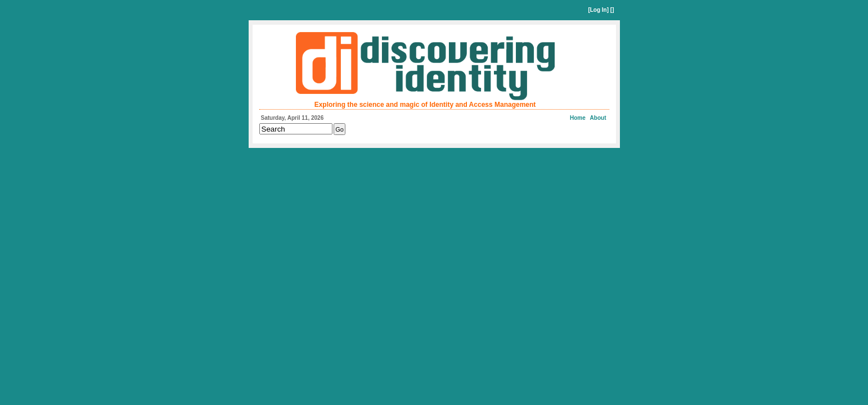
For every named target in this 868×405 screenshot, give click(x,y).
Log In (599, 10)
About (598, 118)
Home (578, 118)
